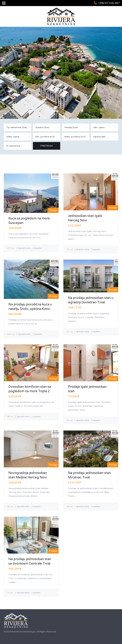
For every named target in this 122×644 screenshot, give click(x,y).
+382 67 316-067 (109, 3)
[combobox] (18, 127)
